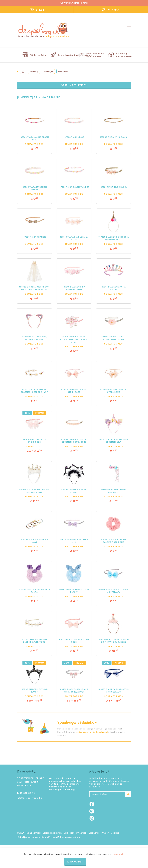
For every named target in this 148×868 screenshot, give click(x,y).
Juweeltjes (48, 71)
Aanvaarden (75, 862)
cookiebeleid (118, 854)
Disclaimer (94, 833)
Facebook (93, 804)
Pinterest (93, 811)
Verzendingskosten (52, 833)
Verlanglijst (111, 10)
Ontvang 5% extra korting (74, 3)
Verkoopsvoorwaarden (75, 833)
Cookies (115, 833)
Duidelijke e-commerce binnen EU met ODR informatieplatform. (49, 837)
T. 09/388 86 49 (26, 793)
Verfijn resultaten (74, 85)
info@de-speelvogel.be (29, 798)
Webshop (34, 71)
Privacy (105, 833)
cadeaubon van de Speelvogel (92, 732)
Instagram (93, 818)
